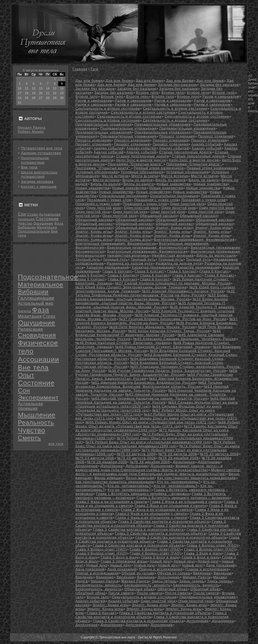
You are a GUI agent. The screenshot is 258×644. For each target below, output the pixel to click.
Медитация (47, 227)
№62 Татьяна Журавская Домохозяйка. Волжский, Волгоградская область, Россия (149, 384)
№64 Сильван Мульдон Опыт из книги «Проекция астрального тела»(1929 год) (149, 408)
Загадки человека (37, 182)
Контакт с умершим (39, 187)
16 (62, 88)
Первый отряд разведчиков (159, 168)
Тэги (94, 69)
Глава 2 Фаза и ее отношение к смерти (111, 502)
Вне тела (29, 167)
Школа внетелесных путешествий (39, 174)
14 (47, 88)
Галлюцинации (36, 298)
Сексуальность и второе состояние (108, 108)
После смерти (121, 593)
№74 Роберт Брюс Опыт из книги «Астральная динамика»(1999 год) (148, 442)
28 (47, 98)
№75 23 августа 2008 (136, 454)
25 (27, 98)
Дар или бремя (89, 81)
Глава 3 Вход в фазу (203, 553)
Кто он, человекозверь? (179, 482)
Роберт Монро (31, 131)
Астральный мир (36, 303)
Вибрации (27, 227)
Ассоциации (39, 359)
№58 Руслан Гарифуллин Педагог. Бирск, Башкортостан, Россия (167, 371)
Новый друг (160, 561)
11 (27, 88)
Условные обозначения (97, 172)
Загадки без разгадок (177, 85)
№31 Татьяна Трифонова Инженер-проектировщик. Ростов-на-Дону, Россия (155, 293)
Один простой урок (187, 204)
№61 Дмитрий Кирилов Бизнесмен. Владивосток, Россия (143, 383)
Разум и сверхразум (221, 97)
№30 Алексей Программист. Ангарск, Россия (183, 291)
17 (19, 93)
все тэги (56, 444)
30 (62, 98)
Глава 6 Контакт (117, 271)
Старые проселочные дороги (185, 152)
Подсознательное (34, 231)
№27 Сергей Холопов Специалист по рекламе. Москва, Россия (173, 283)
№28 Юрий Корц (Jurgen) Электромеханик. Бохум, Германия (131, 287)
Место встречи (115, 176)
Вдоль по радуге (138, 180)
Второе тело (147, 93)
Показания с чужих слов (109, 200)
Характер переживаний (108, 267)
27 (41, 98)
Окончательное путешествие (35, 160)
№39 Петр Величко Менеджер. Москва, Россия (152, 327)
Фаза (59, 223)
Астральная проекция (31, 406)
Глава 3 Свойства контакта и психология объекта (164, 522)
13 (41, 88)
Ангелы (25, 311)
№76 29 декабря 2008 (179, 458)
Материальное (41, 285)
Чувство (25, 223)
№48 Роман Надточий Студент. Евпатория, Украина (123, 343)
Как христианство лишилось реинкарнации (196, 478)
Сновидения (37, 335)
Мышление (37, 415)
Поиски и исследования (161, 569)
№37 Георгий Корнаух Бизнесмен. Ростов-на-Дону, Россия (173, 319)
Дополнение (184, 462)
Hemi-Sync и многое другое (141, 160)
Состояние (47, 219)
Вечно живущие (109, 478)
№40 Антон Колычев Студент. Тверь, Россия (169, 331)
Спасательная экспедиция (123, 196)
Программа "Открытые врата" (136, 164)
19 (34, 93)
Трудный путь (88, 259)
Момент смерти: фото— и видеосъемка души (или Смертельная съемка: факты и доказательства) (149, 468)
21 (47, 93)
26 (34, 98)
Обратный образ (139, 589)
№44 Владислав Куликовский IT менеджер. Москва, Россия (148, 333)
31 (19, 103)
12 (34, 88)
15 (55, 88)
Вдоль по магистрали (216, 255)
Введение (202, 573)
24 (19, 98)
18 (27, 93)
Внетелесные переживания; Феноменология (194, 240)
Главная (80, 69)
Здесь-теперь (164, 581)
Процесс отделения (177, 136)
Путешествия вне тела (42, 148)
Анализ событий (206, 144)
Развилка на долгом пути (130, 263)
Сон (22, 214)
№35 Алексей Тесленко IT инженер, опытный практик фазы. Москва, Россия (150, 305)
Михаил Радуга (32, 128)
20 (41, 93)
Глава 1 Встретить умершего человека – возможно (143, 494)
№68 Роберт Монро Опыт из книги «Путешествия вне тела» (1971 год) (150, 422)
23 (62, 93)
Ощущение (44, 223)
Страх (33, 214)
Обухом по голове (138, 573)
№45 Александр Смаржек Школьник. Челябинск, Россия (184, 339)
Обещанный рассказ (158, 216)
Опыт (26, 375)
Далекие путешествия (41, 153)
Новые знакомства (174, 184)
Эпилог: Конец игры (174, 228)
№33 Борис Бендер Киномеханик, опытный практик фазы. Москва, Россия (152, 297)
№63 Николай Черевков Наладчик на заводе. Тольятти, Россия (152, 388)
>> (250, 75)
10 (19, 88)
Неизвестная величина (128, 255)
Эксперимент (38, 398)
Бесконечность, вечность (98, 585)
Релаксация (31, 329)
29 (55, 98)
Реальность (36, 423)
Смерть (30, 438)
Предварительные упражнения (104, 124)
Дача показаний (220, 565)
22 (55, 93)
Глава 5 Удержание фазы (124, 561)
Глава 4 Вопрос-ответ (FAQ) (212, 545)
